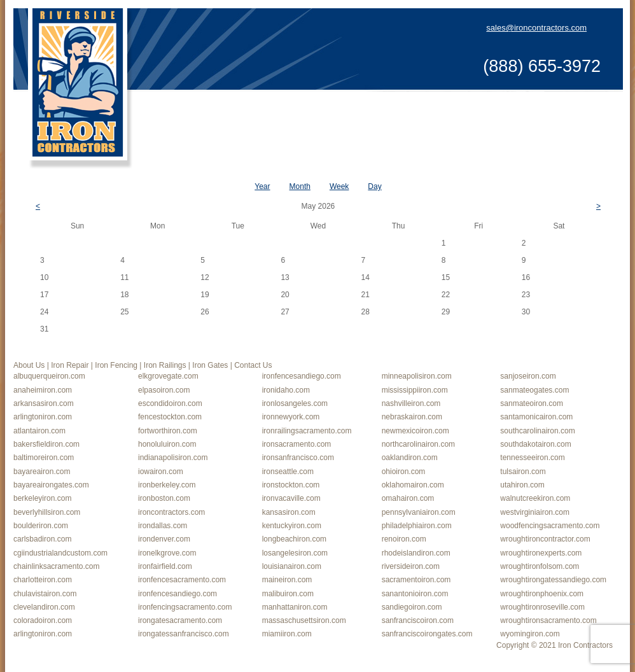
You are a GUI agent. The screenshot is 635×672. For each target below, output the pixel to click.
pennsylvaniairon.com (419, 512)
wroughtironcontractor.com (545, 539)
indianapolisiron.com (173, 458)
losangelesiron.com (295, 553)
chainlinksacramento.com (56, 566)
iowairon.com (161, 472)
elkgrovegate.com (168, 376)
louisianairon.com (292, 566)
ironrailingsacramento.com (307, 431)
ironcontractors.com (171, 512)
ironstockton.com (291, 485)
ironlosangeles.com (295, 403)
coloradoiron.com (43, 620)
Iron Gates (473, 113)
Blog (523, 113)
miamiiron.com (287, 634)
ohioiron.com (404, 472)
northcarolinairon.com (418, 444)
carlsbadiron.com (42, 539)
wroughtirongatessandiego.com (553, 580)
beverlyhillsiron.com (47, 512)
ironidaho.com (286, 390)
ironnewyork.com (291, 417)
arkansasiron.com (44, 403)
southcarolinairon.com (537, 431)
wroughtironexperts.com (541, 553)
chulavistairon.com (45, 594)
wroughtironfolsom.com (540, 566)
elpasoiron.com (164, 390)
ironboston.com (164, 498)
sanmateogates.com (534, 390)
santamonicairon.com (536, 417)
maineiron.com (287, 580)
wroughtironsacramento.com (548, 620)
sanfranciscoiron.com (418, 620)
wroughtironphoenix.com (542, 594)
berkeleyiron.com (42, 498)
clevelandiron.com (44, 607)
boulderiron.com (41, 526)
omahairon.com (408, 498)
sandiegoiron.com (412, 607)
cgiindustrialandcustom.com (60, 553)
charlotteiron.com (43, 580)
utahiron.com (522, 485)
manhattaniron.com (295, 607)
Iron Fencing (334, 113)
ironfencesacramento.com (182, 580)
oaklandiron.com (410, 458)
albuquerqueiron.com (49, 376)
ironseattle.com (288, 472)
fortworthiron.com (168, 431)
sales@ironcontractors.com (536, 28)
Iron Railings (406, 113)
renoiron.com (404, 539)
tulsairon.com (523, 472)
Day (374, 186)
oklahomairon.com (413, 485)
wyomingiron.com (530, 634)
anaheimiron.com (43, 390)
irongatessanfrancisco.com (184, 634)
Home (160, 113)
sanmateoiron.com (532, 403)
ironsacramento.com (297, 444)
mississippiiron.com (415, 390)
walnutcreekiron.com (535, 498)
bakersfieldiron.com (46, 444)
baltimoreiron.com (44, 458)
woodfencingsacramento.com (550, 526)
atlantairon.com (39, 431)
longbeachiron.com (294, 539)
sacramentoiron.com (416, 580)
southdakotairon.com (535, 444)
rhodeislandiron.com (416, 553)
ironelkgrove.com (167, 553)
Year (262, 186)
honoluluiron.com (167, 444)
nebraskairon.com (412, 417)
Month (300, 186)
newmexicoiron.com (415, 431)
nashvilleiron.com (411, 403)
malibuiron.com (288, 594)
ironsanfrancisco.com (298, 458)
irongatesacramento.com (180, 620)
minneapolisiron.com (417, 376)
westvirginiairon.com (535, 512)
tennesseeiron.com (532, 458)
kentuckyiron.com (292, 526)
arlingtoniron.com (43, 417)
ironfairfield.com (165, 566)
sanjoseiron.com (528, 376)
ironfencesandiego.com (302, 376)
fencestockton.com (170, 417)
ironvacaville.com (291, 498)
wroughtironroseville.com (542, 607)
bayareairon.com (42, 472)
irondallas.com (163, 526)
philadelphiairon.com (417, 526)
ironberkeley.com (167, 485)
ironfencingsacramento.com (185, 607)
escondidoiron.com (170, 403)
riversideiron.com (411, 566)
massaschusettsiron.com (304, 620)
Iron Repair (267, 113)
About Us (206, 113)
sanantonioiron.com (415, 594)
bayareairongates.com (51, 485)
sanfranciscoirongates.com (427, 634)
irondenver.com (164, 539)
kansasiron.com (289, 512)
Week (339, 186)
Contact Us (575, 113)
